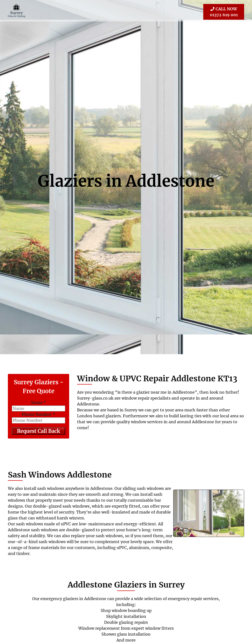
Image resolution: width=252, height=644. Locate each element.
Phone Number (39, 414)
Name (39, 402)
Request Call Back (39, 431)
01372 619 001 (224, 11)
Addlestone (164, 181)
